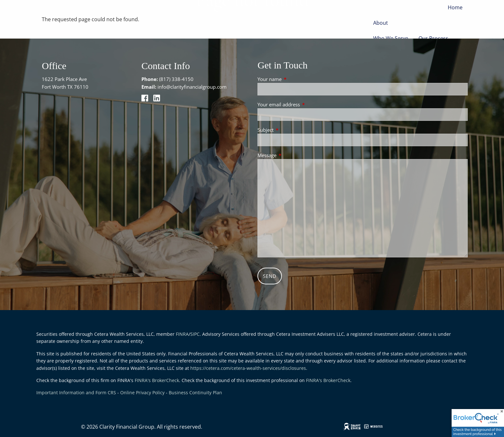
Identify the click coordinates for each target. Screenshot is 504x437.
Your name (293, 79)
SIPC (195, 334)
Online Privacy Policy (142, 392)
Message (291, 155)
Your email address (302, 104)
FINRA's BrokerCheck (157, 380)
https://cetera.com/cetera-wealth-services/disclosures (248, 368)
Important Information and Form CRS (76, 392)
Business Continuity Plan (195, 392)
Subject (289, 130)
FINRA (182, 334)
